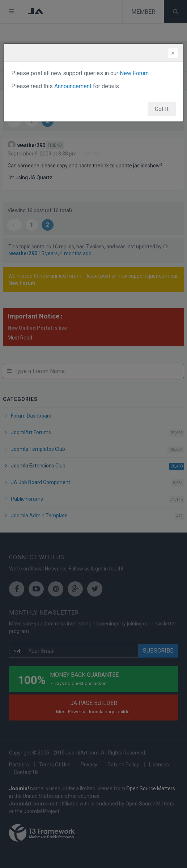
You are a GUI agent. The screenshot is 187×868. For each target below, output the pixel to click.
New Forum (134, 73)
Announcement (73, 86)
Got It (162, 109)
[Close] (173, 53)
